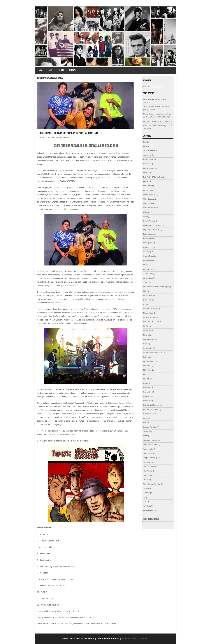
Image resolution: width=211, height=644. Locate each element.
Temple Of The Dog (150, 458)
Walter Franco (148, 510)
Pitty (145, 374)
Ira (144, 265)
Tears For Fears (149, 453)
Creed (145, 217)
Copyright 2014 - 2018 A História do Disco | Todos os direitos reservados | (92, 639)
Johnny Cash (148, 278)
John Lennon (148, 274)
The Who (146, 480)
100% (66, 624)
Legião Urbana (148, 295)
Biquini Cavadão (149, 168)
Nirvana (146, 335)
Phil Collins (147, 370)
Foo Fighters (148, 243)
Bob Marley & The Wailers (153, 177)
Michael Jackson (149, 317)
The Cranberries (149, 467)
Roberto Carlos (149, 414)
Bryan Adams (148, 186)
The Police (147, 475)
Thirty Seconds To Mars (152, 484)
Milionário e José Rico (151, 322)
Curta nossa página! (151, 519)
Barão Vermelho (149, 160)
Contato (61, 70)
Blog (40, 70)
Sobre (50, 70)
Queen (146, 383)
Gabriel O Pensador (150, 247)
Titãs (145, 497)
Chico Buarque (148, 199)
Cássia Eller (147, 190)
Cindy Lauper (148, 203)
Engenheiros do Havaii (151, 230)
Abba (145, 146)
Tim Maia (146, 493)
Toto (145, 502)
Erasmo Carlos (148, 234)
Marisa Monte (148, 313)
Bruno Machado (64, 138)
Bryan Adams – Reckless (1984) (155, 99)
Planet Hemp (148, 379)
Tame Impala (148, 449)
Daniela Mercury (149, 221)
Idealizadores (148, 260)
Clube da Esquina (150, 208)
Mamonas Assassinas (151, 309)
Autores (72, 70)
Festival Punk (148, 239)
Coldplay (146, 212)
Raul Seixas (147, 401)
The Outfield (148, 471)
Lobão (145, 304)
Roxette (146, 418)
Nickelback (147, 331)
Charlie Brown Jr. (50, 624)
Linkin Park (147, 300)
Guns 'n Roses (148, 256)
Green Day (147, 252)
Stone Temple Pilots (150, 445)
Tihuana (146, 488)
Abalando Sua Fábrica (81, 624)
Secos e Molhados (150, 427)
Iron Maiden (147, 269)
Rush (145, 423)
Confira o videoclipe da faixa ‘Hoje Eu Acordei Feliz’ (59, 611)
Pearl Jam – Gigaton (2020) (153, 121)
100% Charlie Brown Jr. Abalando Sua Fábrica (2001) (69, 133)
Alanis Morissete (149, 151)
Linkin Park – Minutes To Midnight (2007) (158, 126)
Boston (146, 182)
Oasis (145, 344)
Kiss (145, 291)
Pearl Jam (147, 366)
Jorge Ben (147, 282)
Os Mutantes (148, 348)
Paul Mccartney (149, 361)
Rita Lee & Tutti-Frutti (151, 410)
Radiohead (147, 388)
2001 (70, 624)
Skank (145, 436)
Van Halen (147, 506)
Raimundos (147, 392)
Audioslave (147, 155)
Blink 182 (146, 173)
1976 (145, 142)
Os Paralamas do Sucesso (153, 353)
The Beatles (147, 462)
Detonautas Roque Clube (152, 225)
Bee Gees (147, 164)
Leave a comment (110, 624)
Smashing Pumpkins (151, 440)
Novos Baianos (149, 339)
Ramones (147, 396)
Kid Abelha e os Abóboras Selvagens (156, 287)
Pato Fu (146, 357)
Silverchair (147, 432)
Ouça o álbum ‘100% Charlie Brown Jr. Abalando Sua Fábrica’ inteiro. (66, 618)
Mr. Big (146, 326)
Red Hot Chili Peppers (151, 405)
